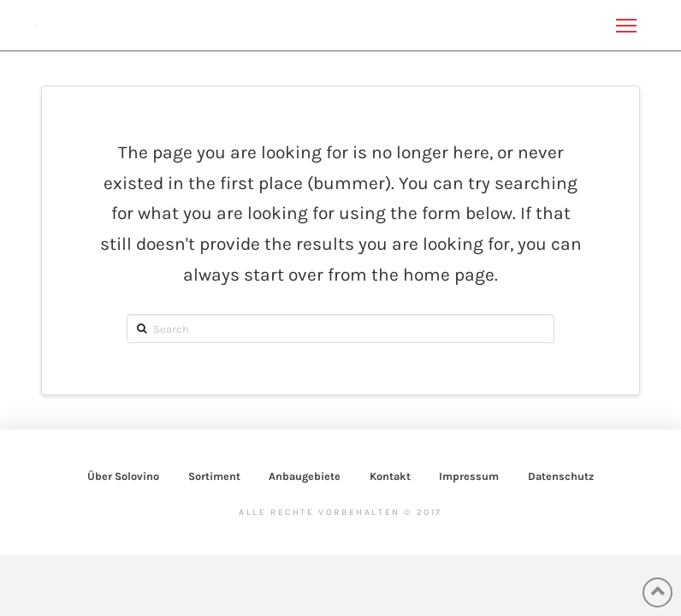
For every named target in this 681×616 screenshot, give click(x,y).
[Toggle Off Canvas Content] (626, 26)
